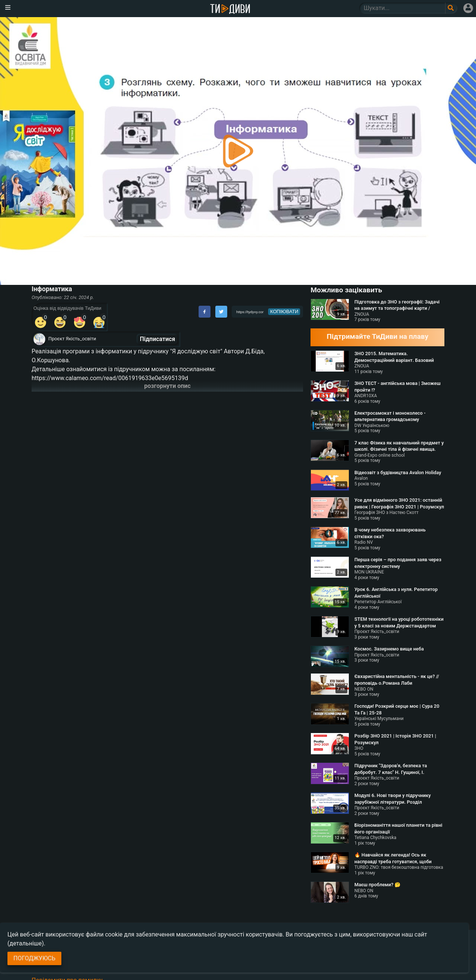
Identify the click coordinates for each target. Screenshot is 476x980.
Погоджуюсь (34, 958)
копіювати (284, 311)
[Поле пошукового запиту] (451, 8)
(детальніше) (26, 943)
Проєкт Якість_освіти (72, 339)
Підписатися (157, 339)
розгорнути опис (168, 386)
